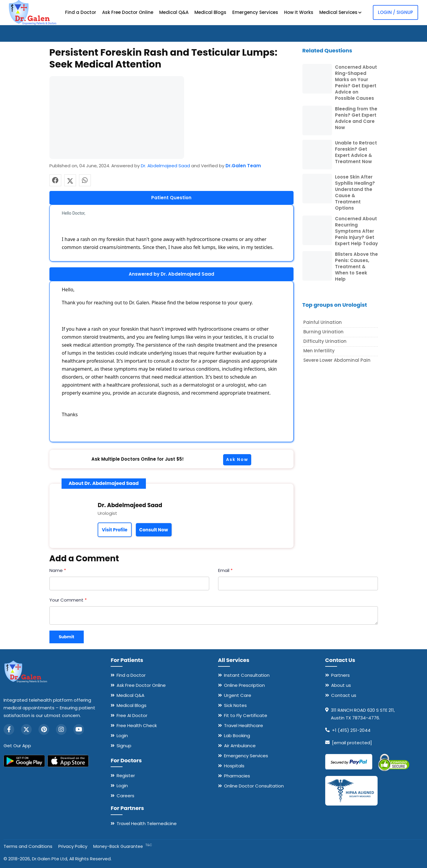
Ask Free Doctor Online (128, 12)
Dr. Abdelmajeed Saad (165, 166)
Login (122, 736)
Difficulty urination (325, 341)
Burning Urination (323, 332)
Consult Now (154, 530)
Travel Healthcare (244, 725)
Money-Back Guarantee (123, 846)
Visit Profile (115, 530)
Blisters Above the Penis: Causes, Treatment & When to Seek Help (356, 267)
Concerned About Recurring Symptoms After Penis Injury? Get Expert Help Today (356, 231)
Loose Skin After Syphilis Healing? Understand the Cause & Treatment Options (355, 192)
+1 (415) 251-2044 (351, 730)
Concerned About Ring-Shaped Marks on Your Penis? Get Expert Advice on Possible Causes (356, 83)
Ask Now (237, 459)
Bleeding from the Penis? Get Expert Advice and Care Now (356, 118)
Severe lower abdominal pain (337, 360)
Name (58, 570)
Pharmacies (237, 776)
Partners (340, 675)
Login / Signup (395, 12)
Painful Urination (323, 322)
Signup (124, 746)
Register (126, 775)
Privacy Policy (73, 846)
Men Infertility (319, 351)
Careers (125, 796)
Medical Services (340, 12)
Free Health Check (137, 725)
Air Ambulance (240, 746)
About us (341, 685)
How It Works (299, 12)
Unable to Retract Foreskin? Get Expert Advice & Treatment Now (356, 152)
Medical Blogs (210, 12)
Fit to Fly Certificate (246, 715)
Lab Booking (237, 736)
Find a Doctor (81, 12)
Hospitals (234, 766)
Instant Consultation (247, 675)
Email (225, 570)
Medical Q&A (174, 12)
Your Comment (68, 600)
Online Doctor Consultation (254, 786)
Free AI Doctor (132, 715)
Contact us (344, 695)
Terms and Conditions (28, 846)
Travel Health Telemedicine (147, 823)
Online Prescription (244, 685)
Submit (67, 637)
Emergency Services (255, 12)
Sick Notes (235, 705)
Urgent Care (238, 695)
